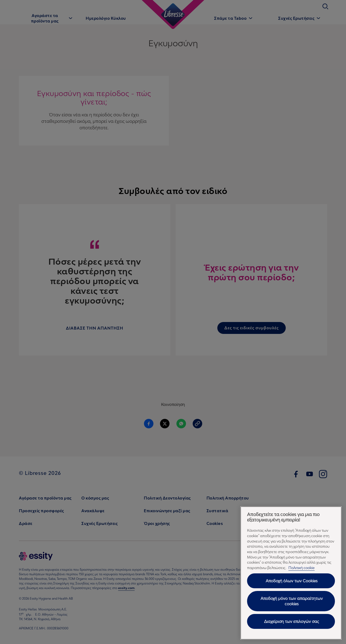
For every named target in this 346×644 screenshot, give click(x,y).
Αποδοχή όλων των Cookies (292, 581)
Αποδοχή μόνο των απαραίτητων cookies (292, 601)
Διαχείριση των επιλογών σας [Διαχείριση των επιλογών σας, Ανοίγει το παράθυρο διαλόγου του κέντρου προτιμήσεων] (292, 621)
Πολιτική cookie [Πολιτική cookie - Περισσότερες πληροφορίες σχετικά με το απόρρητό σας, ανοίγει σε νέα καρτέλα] (302, 568)
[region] (291, 573)
